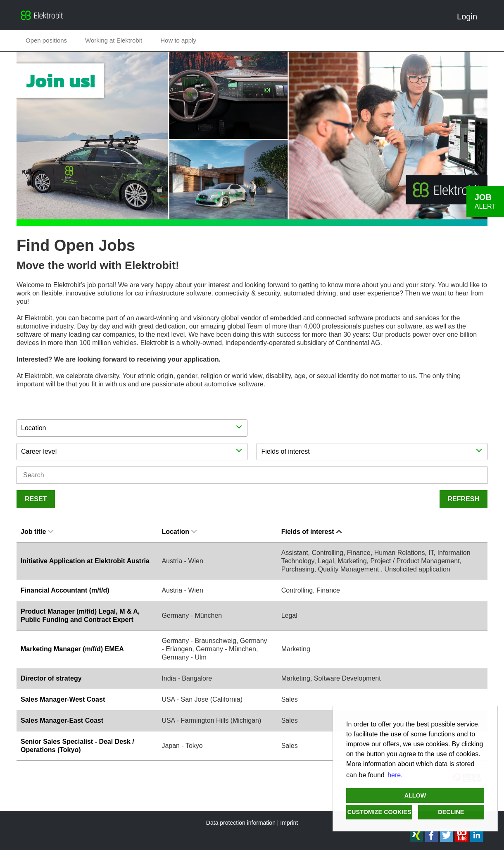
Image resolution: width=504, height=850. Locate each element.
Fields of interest (311, 532)
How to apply (178, 40)
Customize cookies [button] (379, 812)
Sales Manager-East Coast (62, 720)
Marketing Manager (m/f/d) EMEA (72, 649)
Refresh (464, 499)
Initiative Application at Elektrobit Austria (85, 561)
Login (470, 17)
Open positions (46, 40)
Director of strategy (51, 678)
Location (179, 532)
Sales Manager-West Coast (63, 699)
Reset (36, 499)
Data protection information (241, 823)
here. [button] (395, 775)
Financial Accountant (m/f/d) (65, 590)
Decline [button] (451, 812)
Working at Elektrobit (114, 40)
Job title (37, 532)
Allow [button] (415, 795)
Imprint (289, 823)
